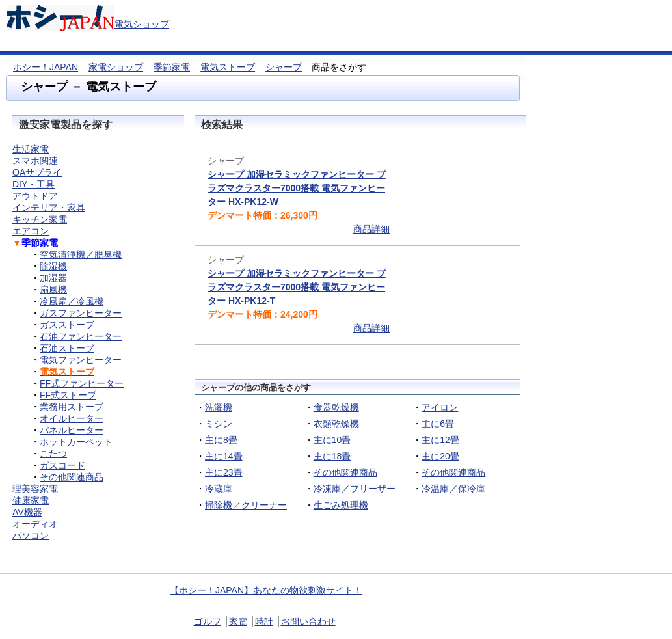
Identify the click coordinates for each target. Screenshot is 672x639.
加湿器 (53, 278)
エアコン (31, 231)
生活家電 (31, 149)
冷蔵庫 (219, 489)
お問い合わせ (308, 621)
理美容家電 (35, 489)
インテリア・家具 (49, 208)
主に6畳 (438, 424)
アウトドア (35, 196)
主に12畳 (440, 440)
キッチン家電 (40, 219)
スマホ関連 (35, 161)
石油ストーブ (67, 348)
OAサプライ (37, 172)
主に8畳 (221, 440)
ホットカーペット (76, 442)
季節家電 (172, 67)
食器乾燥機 (336, 407)
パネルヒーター (72, 430)
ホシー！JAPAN (46, 67)
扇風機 (53, 290)
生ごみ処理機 (341, 505)
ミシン (219, 424)
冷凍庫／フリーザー (355, 489)
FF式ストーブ (68, 395)
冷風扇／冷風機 (72, 301)
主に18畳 (332, 456)
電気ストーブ (228, 67)
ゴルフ (208, 621)
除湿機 (53, 266)
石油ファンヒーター (81, 336)
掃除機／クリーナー (246, 505)
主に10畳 (332, 440)
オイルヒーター (72, 418)
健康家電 (31, 500)
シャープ (284, 67)
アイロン (440, 407)
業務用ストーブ (72, 407)
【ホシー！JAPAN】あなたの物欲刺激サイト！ (266, 590)
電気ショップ (142, 24)
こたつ (53, 454)
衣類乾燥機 (336, 424)
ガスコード (62, 465)
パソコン (31, 536)
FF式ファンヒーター (82, 383)
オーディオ (35, 524)
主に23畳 (224, 472)
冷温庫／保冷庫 (453, 489)
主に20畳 (440, 456)
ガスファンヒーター (81, 313)
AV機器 (27, 512)
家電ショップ (116, 67)
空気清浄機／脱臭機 (81, 254)
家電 (238, 621)
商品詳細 (371, 229)
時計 (264, 621)
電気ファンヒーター (81, 360)
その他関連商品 (345, 472)
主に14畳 (224, 456)
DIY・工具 (34, 184)
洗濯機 (219, 407)
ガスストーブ (67, 325)
